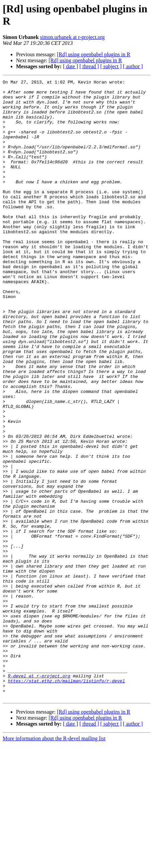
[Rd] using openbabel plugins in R (94, 54)
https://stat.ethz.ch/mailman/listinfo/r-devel (66, 801)
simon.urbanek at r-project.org (72, 37)
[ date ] (70, 66)
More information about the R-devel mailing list (54, 862)
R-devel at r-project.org (39, 795)
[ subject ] (111, 66)
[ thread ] (89, 66)
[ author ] (133, 66)
